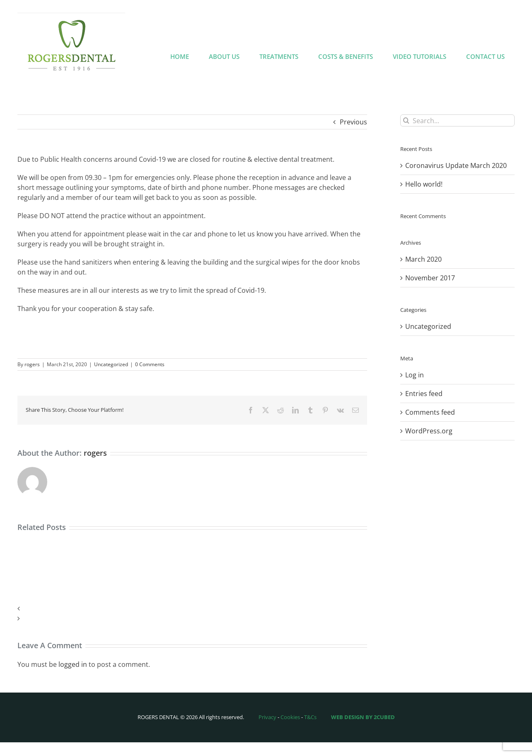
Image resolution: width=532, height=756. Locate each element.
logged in (73, 664)
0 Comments (150, 364)
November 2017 (430, 278)
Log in (415, 375)
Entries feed (424, 394)
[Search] (406, 120)
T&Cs (310, 717)
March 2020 (423, 259)
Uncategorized (111, 364)
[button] (192, 608)
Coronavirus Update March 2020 (456, 165)
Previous (353, 122)
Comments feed (430, 412)
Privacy (267, 717)
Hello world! (424, 184)
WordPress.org (429, 431)
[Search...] (457, 120)
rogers (32, 364)
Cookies (290, 717)
